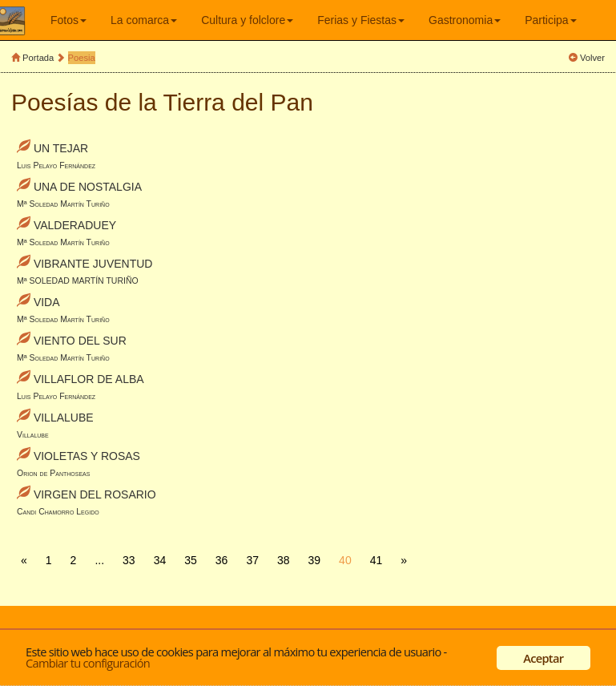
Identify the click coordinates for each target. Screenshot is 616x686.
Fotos (68, 20)
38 (284, 560)
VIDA (47, 302)
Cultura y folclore (247, 20)
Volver (592, 58)
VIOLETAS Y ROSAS (87, 456)
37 (252, 560)
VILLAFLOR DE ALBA (89, 379)
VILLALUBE (64, 418)
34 (160, 560)
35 (191, 560)
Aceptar (543, 658)
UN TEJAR (61, 148)
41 (376, 560)
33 (129, 560)
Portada (38, 58)
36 (222, 560)
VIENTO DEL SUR (80, 341)
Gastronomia (465, 20)
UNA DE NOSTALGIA (88, 187)
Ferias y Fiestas (361, 20)
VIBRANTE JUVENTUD (93, 264)
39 (315, 560)
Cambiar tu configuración (88, 663)
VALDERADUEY (75, 225)
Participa (550, 20)
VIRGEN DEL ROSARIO (95, 494)
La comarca (144, 20)
